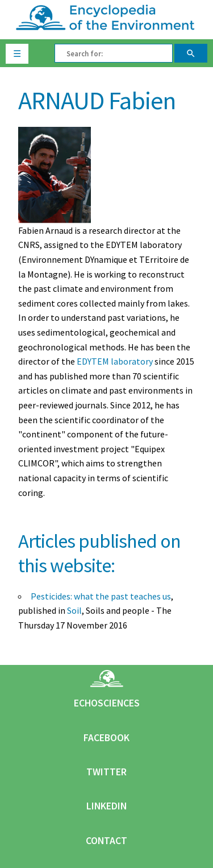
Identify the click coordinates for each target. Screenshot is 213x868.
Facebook (106, 738)
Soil (74, 610)
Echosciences (107, 703)
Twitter (106, 772)
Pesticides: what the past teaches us (101, 596)
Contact (106, 841)
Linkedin (106, 806)
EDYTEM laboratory (115, 361)
